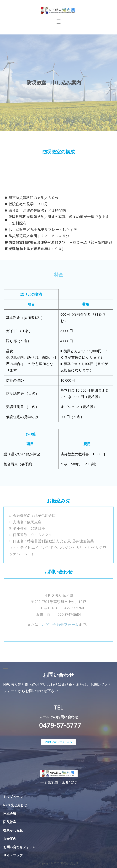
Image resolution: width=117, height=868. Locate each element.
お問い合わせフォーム (60, 625)
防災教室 (10, 822)
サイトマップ (13, 855)
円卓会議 (10, 814)
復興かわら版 (13, 830)
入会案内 (10, 839)
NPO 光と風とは (15, 805)
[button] (59, 22)
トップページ (13, 797)
